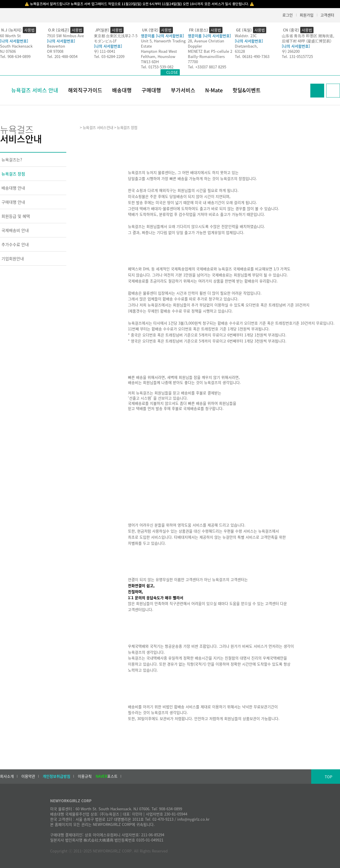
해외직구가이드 (85, 90)
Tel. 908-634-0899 (15, 56)
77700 (193, 62)
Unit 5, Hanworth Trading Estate (163, 43)
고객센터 (327, 15)
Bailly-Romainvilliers (206, 56)
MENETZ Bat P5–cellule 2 (210, 51)
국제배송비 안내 (15, 230)
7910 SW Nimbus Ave (65, 36)
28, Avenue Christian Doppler (206, 43)
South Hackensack (16, 46)
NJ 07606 (8, 51)
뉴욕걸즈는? (12, 160)
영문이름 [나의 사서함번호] (163, 36)
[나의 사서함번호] (14, 41)
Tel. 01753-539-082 (157, 67)
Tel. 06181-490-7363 (252, 56)
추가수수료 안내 (15, 244)
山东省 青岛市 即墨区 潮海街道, (308, 36)
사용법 (29, 30)
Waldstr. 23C (246, 36)
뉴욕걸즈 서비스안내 (98, 127)
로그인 (288, 15)
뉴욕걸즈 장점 (13, 174)
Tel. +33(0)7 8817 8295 (207, 67)
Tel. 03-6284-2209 (109, 56)
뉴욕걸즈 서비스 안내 (35, 90)
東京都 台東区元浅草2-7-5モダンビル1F (116, 38)
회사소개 (7, 776)
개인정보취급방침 (56, 776)
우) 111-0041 (105, 51)
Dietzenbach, (246, 46)
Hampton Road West (159, 51)
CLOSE (172, 72)
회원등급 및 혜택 (16, 216)
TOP (328, 777)
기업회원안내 (13, 258)
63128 (240, 51)
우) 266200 (291, 51)
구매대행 (151, 90)
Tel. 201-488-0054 (62, 56)
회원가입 (307, 15)
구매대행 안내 (13, 202)
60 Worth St (10, 36)
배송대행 (122, 90)
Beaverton (56, 46)
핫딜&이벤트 (247, 90)
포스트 (107, 776)
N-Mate (214, 90)
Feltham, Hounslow (158, 56)
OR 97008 (55, 51)
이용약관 (28, 776)
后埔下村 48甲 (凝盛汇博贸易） (308, 41)
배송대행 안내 (13, 188)
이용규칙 (85, 776)
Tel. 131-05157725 (297, 56)
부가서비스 (183, 90)
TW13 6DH (150, 62)
